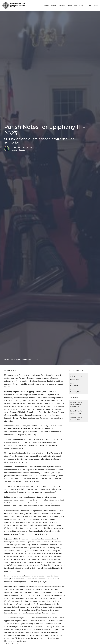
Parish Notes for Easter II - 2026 (76, 419)
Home (47, 5)
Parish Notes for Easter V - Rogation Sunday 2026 (77, 404)
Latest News (74, 397)
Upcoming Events (76, 370)
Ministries (78, 5)
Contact (89, 5)
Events (62, 5)
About (54, 5)
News (69, 5)
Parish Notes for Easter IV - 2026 (76, 412)
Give (96, 5)
